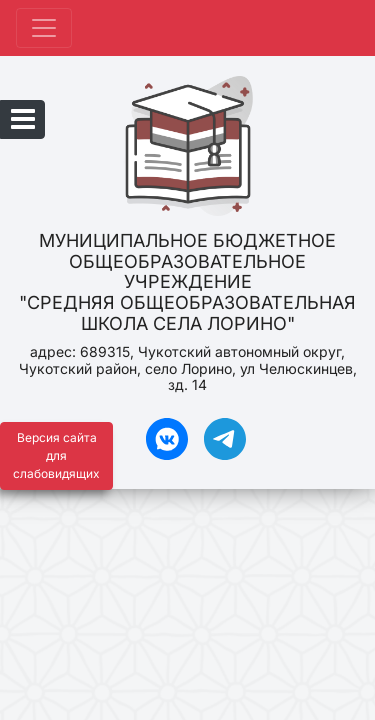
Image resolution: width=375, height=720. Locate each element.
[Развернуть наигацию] (44, 28)
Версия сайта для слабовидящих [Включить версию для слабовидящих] (56, 455)
